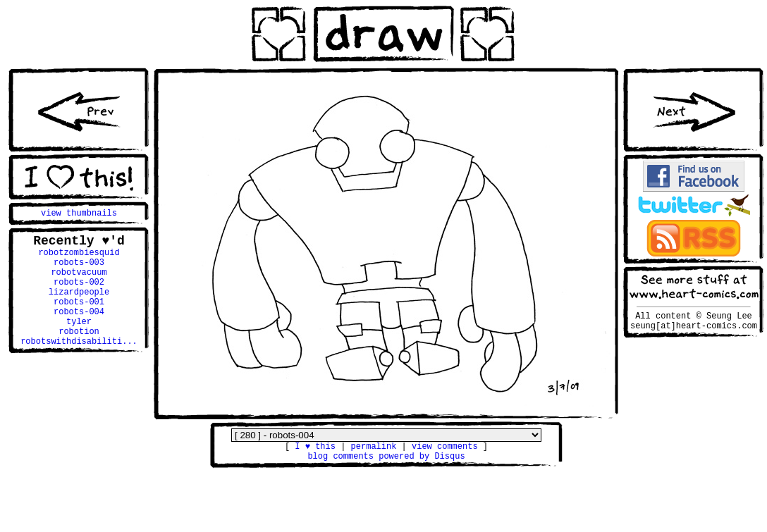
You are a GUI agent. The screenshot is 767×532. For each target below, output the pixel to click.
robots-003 (79, 271)
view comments (445, 448)
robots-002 (79, 295)
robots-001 (79, 319)
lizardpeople (79, 307)
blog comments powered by (386, 460)
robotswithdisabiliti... (79, 367)
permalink (374, 448)
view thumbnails (79, 215)
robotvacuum (79, 283)
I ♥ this (315, 448)
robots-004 (79, 331)
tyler (79, 343)
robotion (79, 355)
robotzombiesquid (79, 259)
